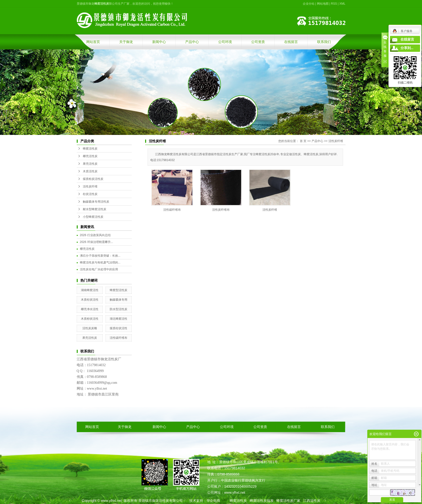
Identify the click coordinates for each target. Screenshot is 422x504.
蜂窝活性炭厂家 (288, 501)
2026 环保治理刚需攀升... (97, 242)
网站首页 (93, 42)
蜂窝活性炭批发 (262, 501)
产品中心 (192, 42)
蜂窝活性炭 (90, 149)
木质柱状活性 (90, 300)
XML (342, 4)
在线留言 (291, 42)
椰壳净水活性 (90, 309)
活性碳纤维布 (119, 338)
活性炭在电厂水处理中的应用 (99, 269)
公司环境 (225, 42)
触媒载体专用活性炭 (96, 202)
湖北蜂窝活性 (119, 319)
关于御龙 (126, 42)
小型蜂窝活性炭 (93, 217)
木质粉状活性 (90, 319)
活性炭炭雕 (90, 328)
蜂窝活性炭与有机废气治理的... (100, 263)
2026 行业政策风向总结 (95, 235)
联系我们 (324, 42)
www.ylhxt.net (111, 501)
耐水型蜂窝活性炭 (95, 209)
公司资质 (258, 42)
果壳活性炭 (90, 164)
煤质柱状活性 (119, 328)
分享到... (407, 48)
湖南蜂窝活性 (90, 290)
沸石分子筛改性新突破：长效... (100, 256)
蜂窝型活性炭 (119, 290)
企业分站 (309, 4)
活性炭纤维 (90, 186)
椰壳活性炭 (90, 156)
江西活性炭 (312, 501)
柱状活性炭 (90, 194)
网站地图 (323, 4)
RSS (334, 4)
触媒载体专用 (119, 300)
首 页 (303, 141)
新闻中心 (159, 42)
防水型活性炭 (119, 309)
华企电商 (213, 501)
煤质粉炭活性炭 (93, 179)
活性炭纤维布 (221, 210)
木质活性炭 (90, 171)
